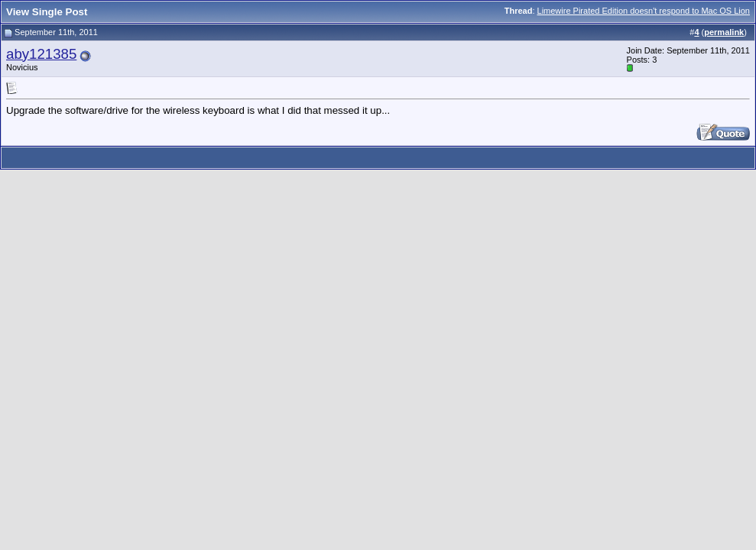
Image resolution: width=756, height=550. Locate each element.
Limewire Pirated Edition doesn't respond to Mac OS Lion (644, 11)
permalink (724, 32)
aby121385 (41, 54)
